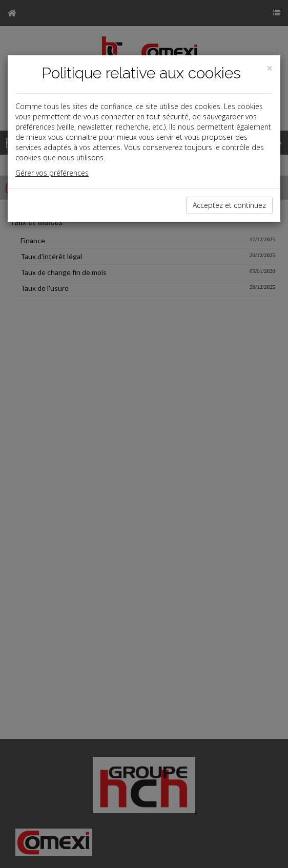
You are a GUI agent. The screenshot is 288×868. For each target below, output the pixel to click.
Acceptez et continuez (229, 205)
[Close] (270, 68)
